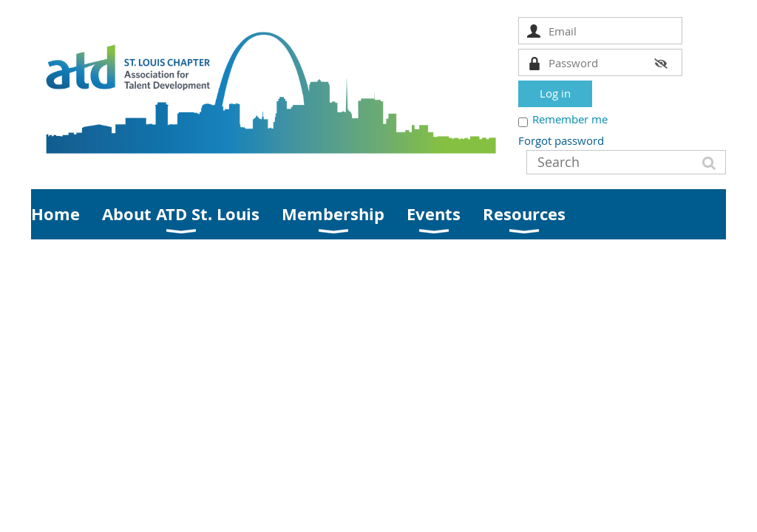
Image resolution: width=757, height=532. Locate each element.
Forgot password (561, 140)
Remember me (570, 119)
